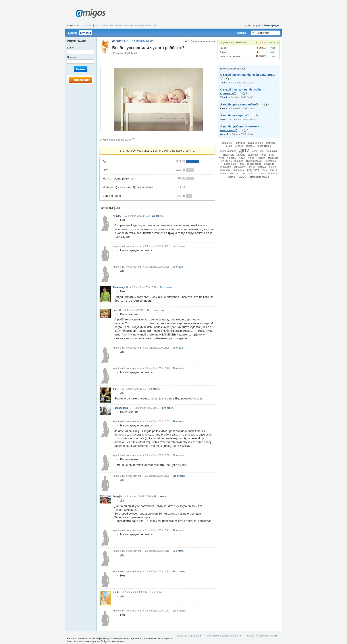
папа (252, 167)
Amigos (91, 13)
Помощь (242, 33)
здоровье (253, 155)
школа (231, 177)
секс (264, 170)
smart (155, 25)
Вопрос (239, 146)
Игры (88, 25)
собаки (234, 173)
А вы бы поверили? (234, 115)
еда (262, 151)
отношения (240, 167)
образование (254, 164)
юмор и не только (230, 56)
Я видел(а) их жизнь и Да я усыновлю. (128, 187)
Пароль (71, 57)
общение (269, 164)
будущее (240, 143)
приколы (225, 170)
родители (253, 170)
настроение (229, 164)
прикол (273, 167)
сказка (224, 173)
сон (243, 173)
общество (225, 167)
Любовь (231, 158)
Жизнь (224, 52)
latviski (247, 25)
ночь (241, 164)
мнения (261, 158)
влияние (270, 143)
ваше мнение (255, 143)
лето (221, 158)
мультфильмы (254, 161)
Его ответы (179, 246)
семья (273, 170)
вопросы (251, 146)
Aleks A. (225, 120)
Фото (95, 25)
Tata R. (224, 83)
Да (104, 161)
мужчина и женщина (232, 161)
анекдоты (227, 143)
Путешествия (143, 25)
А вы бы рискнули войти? (239, 104)
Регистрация (272, 25)
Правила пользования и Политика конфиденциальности (209, 636)
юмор (223, 48)
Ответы (86, 33)
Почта (80, 25)
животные (228, 155)
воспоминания (228, 151)
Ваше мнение (112, 196)
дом (254, 151)
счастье (252, 173)
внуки (229, 146)
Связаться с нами (268, 636)
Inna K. (224, 108)
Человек (272, 173)
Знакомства (116, 25)
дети (128, 140)
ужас (262, 173)
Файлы (104, 25)
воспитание (265, 146)
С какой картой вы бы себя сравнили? (248, 75)
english (257, 25)
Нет (105, 170)
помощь (262, 167)
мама (251, 158)
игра (264, 155)
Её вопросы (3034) (142, 41)
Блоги (72, 33)
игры (272, 155)
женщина (272, 151)
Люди (242, 158)
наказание (271, 161)
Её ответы (158, 216)
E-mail (70, 48)
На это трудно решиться (119, 178)
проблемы (238, 170)
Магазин (129, 25)
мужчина (273, 158)
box (71, 25)
